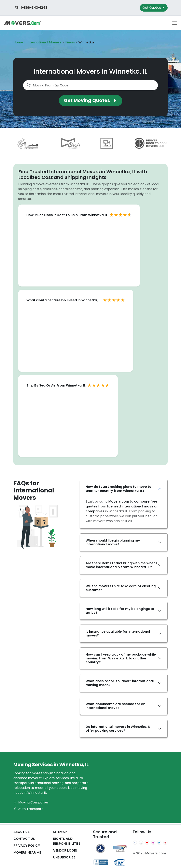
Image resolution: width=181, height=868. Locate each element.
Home (18, 42)
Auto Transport (28, 809)
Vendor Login (65, 850)
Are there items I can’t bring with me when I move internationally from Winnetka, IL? (121, 565)
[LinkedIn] (159, 843)
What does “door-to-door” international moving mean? (120, 683)
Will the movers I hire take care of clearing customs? (121, 588)
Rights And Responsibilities (67, 841)
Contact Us (24, 839)
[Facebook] (135, 843)
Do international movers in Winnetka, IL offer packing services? (118, 729)
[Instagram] (153, 843)
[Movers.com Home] (23, 23)
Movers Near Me (27, 852)
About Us (22, 832)
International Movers (44, 42)
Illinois (70, 42)
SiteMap (60, 832)
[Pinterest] (165, 843)
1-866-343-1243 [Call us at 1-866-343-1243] (31, 8)
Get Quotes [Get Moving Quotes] (154, 8)
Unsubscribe (64, 857)
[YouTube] (147, 843)
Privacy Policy (27, 846)
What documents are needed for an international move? (115, 706)
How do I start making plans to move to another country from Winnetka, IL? (119, 489)
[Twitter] (141, 843)
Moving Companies (31, 802)
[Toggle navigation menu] (175, 23)
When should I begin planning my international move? (113, 542)
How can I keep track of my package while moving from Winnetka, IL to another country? (121, 658)
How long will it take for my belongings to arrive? (120, 611)
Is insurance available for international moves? (118, 633)
